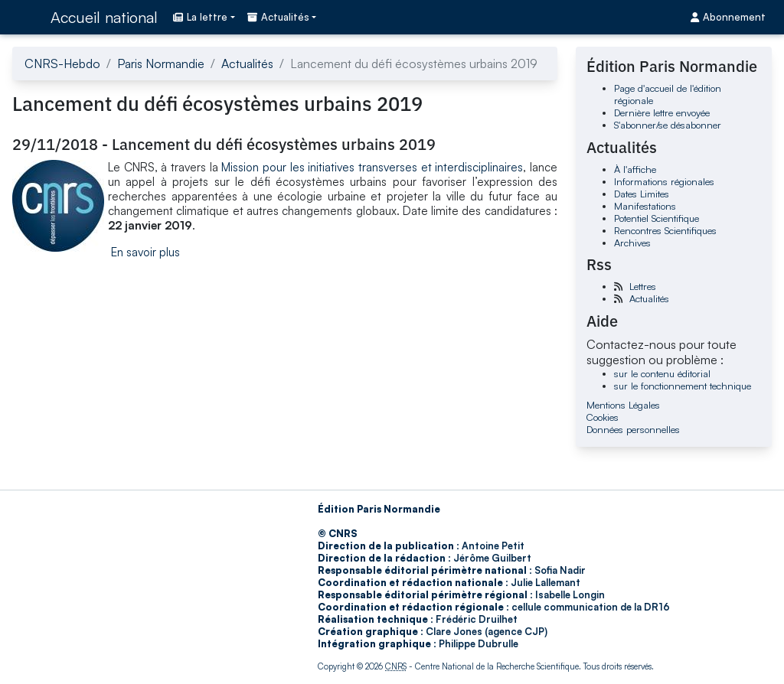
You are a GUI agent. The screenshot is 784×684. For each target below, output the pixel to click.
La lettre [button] (200, 17)
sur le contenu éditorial (662, 373)
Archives (632, 243)
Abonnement (728, 17)
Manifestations (645, 206)
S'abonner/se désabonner (668, 125)
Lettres (643, 286)
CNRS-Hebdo (62, 64)
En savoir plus (145, 252)
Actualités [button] (278, 17)
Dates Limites (642, 194)
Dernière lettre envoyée (662, 112)
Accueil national (104, 17)
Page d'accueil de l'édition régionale (668, 94)
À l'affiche (635, 169)
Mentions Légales (623, 405)
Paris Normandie (161, 64)
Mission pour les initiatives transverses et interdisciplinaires (372, 167)
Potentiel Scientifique (657, 218)
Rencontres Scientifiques (665, 230)
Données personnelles (633, 429)
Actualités (247, 64)
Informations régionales (664, 181)
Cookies (603, 417)
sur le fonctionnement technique (683, 386)
